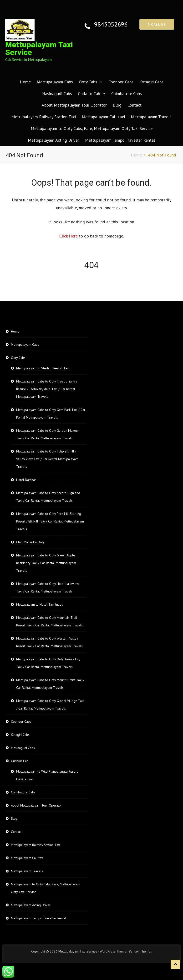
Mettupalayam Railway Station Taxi (44, 117)
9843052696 (111, 24)
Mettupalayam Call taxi (103, 117)
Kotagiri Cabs (151, 82)
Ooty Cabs (88, 82)
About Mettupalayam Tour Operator (74, 105)
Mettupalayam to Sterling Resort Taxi (43, 368)
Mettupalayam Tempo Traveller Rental (120, 140)
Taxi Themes (142, 951)
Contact (135, 105)
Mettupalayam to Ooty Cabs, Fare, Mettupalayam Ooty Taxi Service (92, 128)
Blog (117, 105)
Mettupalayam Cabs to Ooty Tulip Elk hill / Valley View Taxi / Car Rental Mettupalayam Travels (47, 459)
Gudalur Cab (89, 94)
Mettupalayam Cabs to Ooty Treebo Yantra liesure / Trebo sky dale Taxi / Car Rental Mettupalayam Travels (47, 389)
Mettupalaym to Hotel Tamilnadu (40, 604)
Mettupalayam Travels (151, 117)
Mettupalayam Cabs (55, 82)
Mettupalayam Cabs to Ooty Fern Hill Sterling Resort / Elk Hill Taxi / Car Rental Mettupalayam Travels (50, 521)
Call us (157, 24)
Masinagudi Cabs (57, 94)
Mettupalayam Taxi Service (39, 49)
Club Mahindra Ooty (30, 542)
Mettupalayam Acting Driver (53, 140)
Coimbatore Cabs (127, 94)
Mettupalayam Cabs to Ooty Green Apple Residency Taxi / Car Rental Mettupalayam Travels (46, 563)
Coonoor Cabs (121, 82)
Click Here (69, 236)
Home (25, 82)
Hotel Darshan (26, 480)
